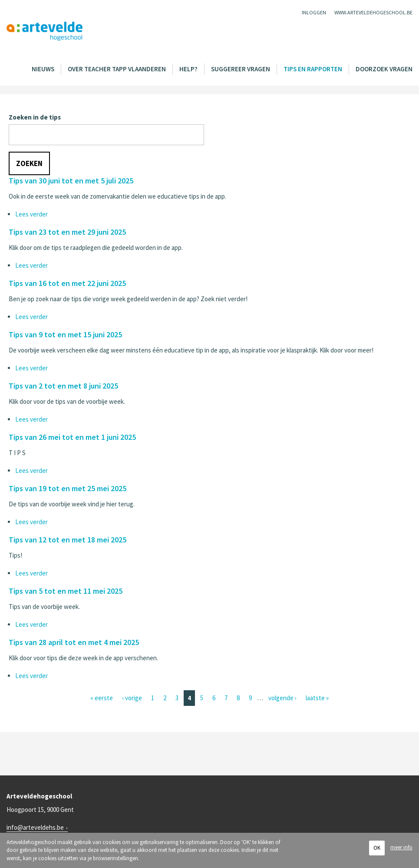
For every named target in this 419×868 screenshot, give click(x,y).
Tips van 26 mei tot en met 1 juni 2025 (72, 437)
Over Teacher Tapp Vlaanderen (117, 69)
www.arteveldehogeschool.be (373, 12)
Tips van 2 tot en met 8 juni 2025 (63, 386)
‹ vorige (132, 698)
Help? (188, 69)
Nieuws (43, 69)
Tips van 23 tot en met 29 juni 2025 (67, 232)
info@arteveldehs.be (35, 827)
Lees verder (31, 214)
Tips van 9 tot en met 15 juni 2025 (65, 334)
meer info (401, 850)
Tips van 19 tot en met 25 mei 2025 (68, 488)
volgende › (282, 698)
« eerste (102, 698)
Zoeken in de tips (35, 117)
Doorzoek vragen (384, 69)
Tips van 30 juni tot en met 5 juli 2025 (71, 181)
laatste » (317, 698)
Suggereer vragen (241, 69)
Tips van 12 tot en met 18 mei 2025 (68, 540)
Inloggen (314, 12)
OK (377, 850)
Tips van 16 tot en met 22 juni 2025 (67, 283)
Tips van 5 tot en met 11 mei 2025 (66, 591)
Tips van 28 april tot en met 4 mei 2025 (74, 642)
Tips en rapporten (313, 69)
